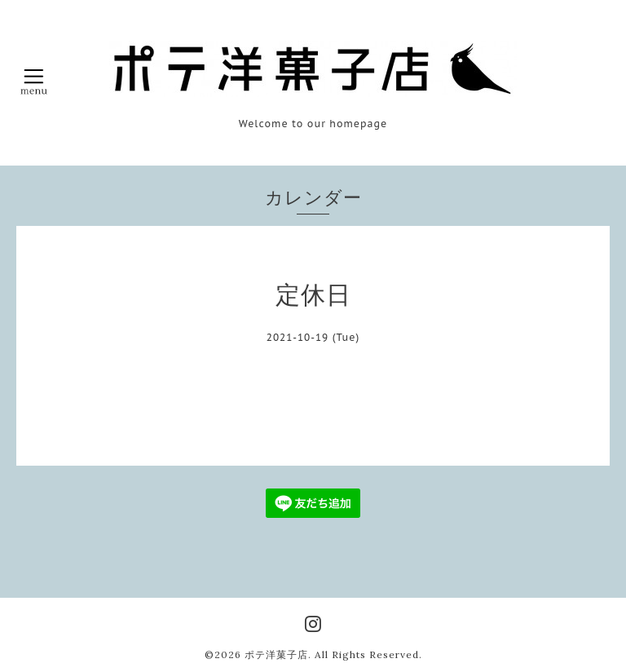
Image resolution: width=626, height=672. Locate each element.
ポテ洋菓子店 (276, 654)
